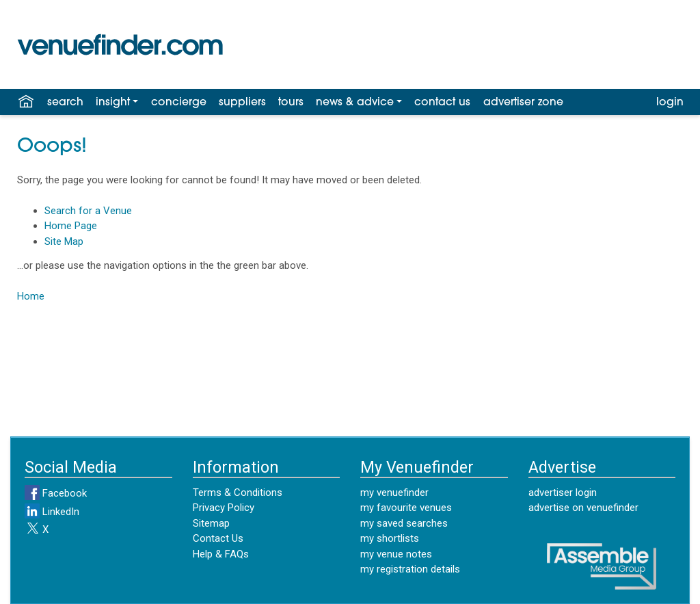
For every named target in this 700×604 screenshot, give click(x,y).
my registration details (410, 569)
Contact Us (218, 538)
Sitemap (211, 523)
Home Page (71, 226)
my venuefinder (394, 493)
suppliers (242, 103)
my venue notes (396, 554)
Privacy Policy (224, 508)
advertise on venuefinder (583, 508)
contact (442, 103)
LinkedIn (52, 512)
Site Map (64, 241)
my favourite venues (406, 508)
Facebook (56, 493)
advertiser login (563, 493)
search (65, 103)
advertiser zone (523, 103)
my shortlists (390, 538)
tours (291, 103)
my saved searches (404, 523)
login (670, 103)
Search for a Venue (88, 211)
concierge (179, 103)
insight (113, 103)
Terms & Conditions (238, 493)
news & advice (355, 103)
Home (31, 296)
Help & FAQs (221, 554)
